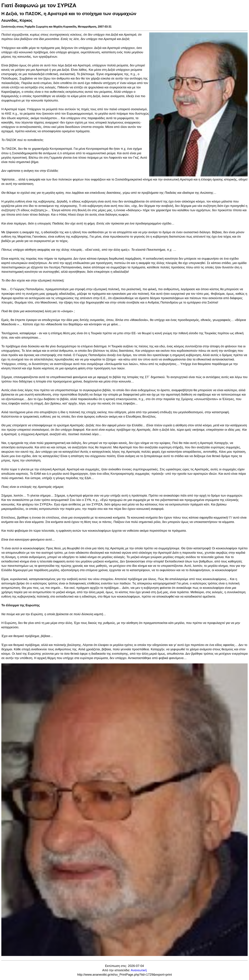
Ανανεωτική (139, 970)
